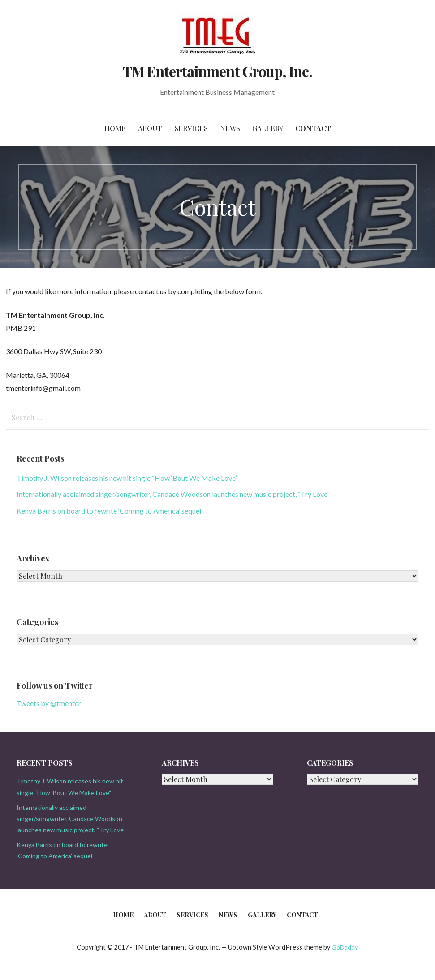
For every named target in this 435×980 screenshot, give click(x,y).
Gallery (268, 128)
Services (191, 128)
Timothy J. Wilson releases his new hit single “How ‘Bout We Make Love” (127, 478)
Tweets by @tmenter (49, 703)
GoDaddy (345, 947)
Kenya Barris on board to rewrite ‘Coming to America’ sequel (109, 511)
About (150, 128)
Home (115, 128)
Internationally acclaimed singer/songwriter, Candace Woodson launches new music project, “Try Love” (173, 494)
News (230, 128)
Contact (313, 128)
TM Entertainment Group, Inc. (217, 71)
